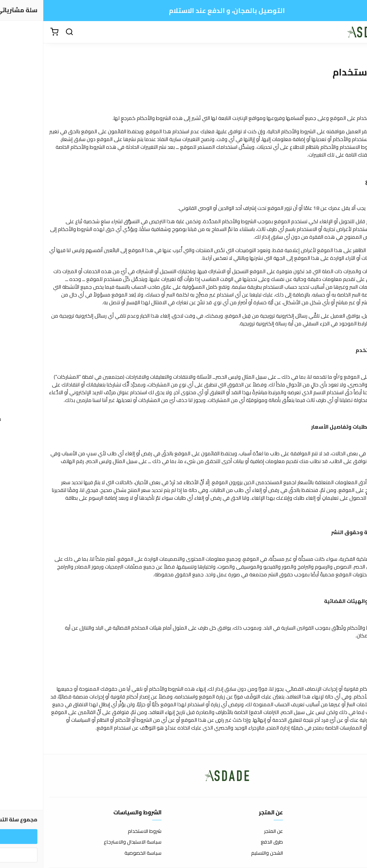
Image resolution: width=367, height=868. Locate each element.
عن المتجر (230, 831)
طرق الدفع (228, 842)
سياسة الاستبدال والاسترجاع (89, 842)
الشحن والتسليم (224, 853)
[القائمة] (356, 32)
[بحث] (26, 32)
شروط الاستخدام (101, 831)
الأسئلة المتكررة (346, 842)
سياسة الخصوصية (100, 853)
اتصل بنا (354, 831)
